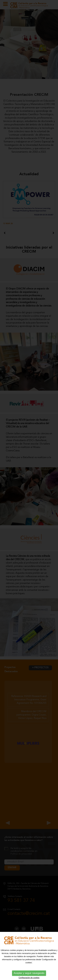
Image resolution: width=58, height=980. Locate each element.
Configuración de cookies (29, 978)
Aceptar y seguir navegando (29, 973)
